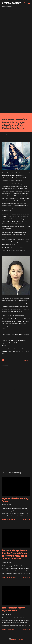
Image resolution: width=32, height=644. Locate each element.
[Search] (25, 3)
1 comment (11, 629)
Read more (26, 520)
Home (5, 43)
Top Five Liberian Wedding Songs (15, 500)
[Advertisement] (16, 25)
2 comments (11, 520)
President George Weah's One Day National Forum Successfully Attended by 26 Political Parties (15, 554)
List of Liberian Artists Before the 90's (13, 609)
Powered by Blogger (16, 639)
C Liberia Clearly (11, 3)
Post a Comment (13, 577)
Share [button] (26, 361)
